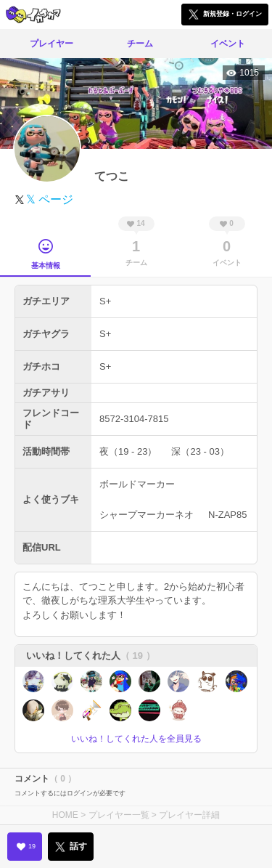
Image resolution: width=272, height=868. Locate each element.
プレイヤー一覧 (119, 815)
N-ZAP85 (227, 515)
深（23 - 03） (200, 451)
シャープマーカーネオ (147, 515)
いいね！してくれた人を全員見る (136, 739)
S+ (105, 301)
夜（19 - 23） (128, 451)
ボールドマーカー (137, 484)
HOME (65, 815)
